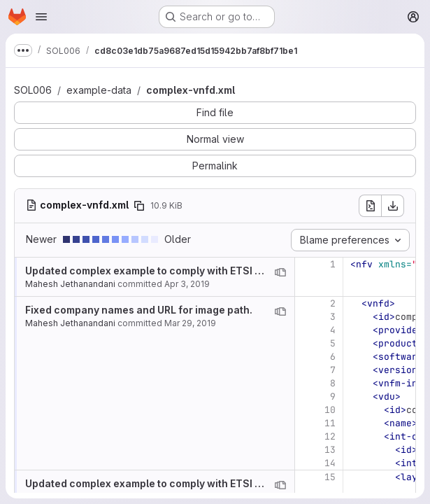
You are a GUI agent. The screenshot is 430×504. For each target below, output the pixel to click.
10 (330, 410)
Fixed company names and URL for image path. (139, 310)
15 (330, 477)
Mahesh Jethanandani (70, 284)
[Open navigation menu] (41, 17)
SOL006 (33, 90)
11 (330, 423)
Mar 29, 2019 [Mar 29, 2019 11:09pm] (190, 323)
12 (330, 436)
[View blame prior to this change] (280, 272)
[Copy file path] (139, 206)
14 (330, 463)
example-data (99, 90)
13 (330, 450)
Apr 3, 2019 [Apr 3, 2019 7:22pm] (187, 284)
